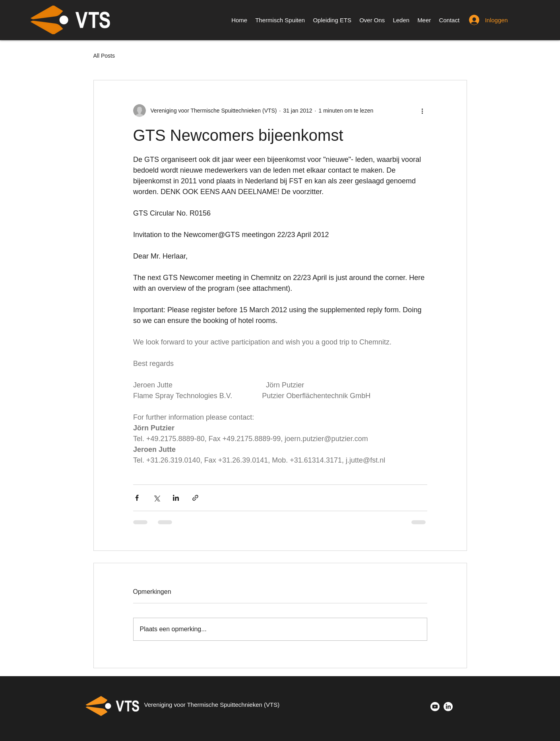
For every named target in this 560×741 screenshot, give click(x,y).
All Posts (104, 56)
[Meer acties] (422, 111)
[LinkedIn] (448, 707)
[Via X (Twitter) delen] (156, 498)
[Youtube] (435, 707)
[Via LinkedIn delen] (176, 498)
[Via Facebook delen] (137, 498)
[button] (424, 20)
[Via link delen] (195, 498)
